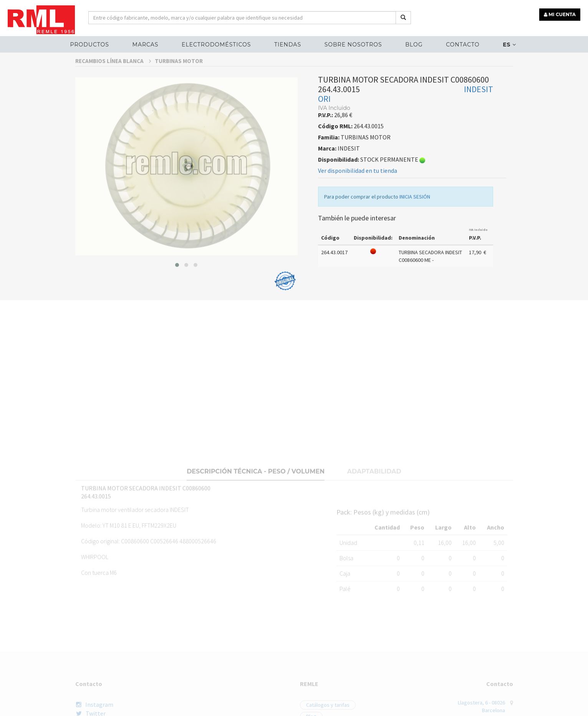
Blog (414, 45)
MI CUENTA (560, 14)
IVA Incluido (478, 247)
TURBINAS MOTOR (179, 78)
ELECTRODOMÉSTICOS (216, 45)
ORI (324, 116)
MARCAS (146, 45)
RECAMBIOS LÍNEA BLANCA (113, 78)
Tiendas (288, 45)
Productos (89, 45)
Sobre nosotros (353, 45)
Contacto (463, 45)
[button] (177, 282)
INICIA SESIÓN (415, 214)
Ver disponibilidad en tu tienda (358, 188)
